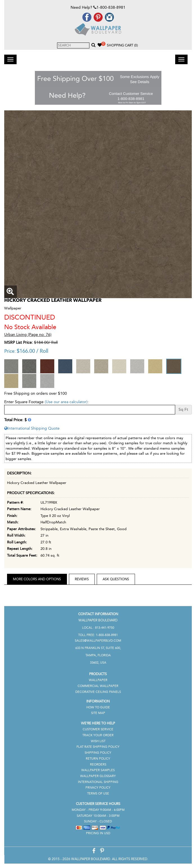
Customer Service (98, 729)
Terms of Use (98, 794)
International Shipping (98, 782)
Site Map (98, 713)
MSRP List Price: (19, 342)
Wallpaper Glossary (98, 776)
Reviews (82, 579)
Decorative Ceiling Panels (98, 692)
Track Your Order (98, 735)
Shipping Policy (98, 753)
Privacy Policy (98, 788)
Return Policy (98, 759)
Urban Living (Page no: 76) (28, 335)
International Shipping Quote (32, 428)
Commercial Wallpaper (98, 686)
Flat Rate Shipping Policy (98, 747)
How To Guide (98, 707)
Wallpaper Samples (98, 770)
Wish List (98, 741)
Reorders (98, 765)
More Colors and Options (37, 579)
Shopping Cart (122, 45)
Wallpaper (98, 680)
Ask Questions (116, 579)
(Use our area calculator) (66, 402)
